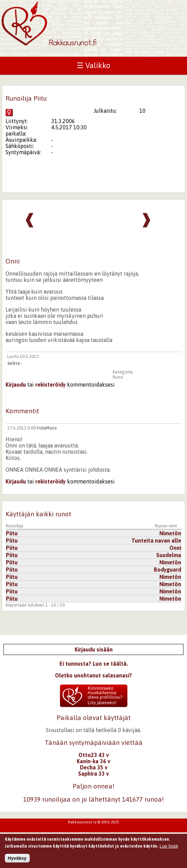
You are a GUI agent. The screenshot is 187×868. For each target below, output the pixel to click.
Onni (175, 548)
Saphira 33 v (93, 774)
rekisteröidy (50, 385)
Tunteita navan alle (156, 541)
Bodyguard (167, 570)
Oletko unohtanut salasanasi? (93, 675)
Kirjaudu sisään (94, 649)
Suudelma (169, 555)
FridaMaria (47, 428)
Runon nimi (166, 526)
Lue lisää (169, 848)
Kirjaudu (16, 385)
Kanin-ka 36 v (93, 761)
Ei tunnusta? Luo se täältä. (94, 664)
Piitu (12, 533)
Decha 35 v (94, 767)
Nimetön (170, 533)
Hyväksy (17, 860)
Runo (118, 377)
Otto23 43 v (94, 755)
